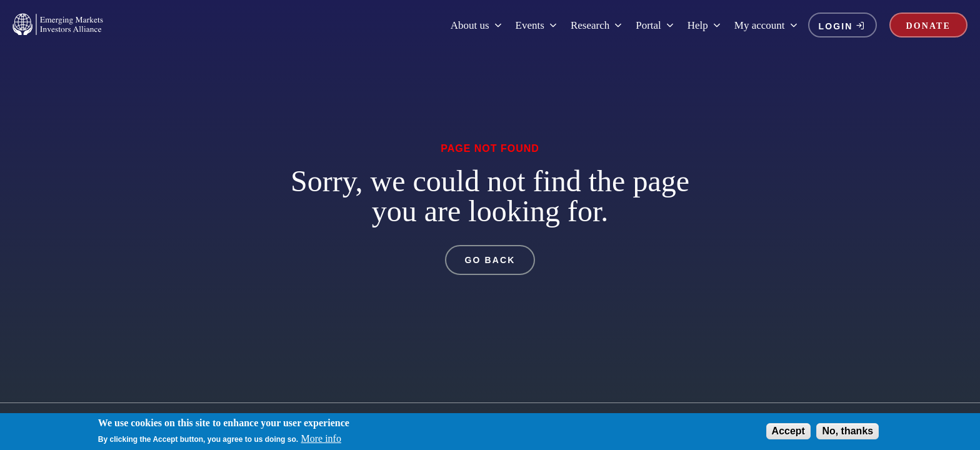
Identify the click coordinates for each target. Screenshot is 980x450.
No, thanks (847, 433)
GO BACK (490, 260)
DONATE (928, 26)
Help (705, 25)
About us (477, 25)
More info (321, 441)
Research (597, 25)
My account (767, 25)
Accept (788, 433)
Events (537, 25)
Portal (655, 25)
